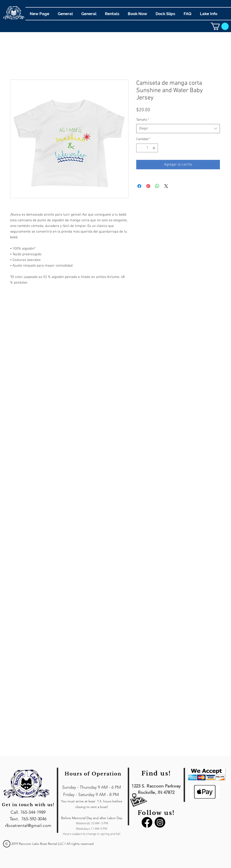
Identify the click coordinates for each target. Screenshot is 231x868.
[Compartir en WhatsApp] (157, 186)
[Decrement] (140, 148)
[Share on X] (166, 186)
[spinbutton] (147, 148)
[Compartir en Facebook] (139, 186)
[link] (220, 26)
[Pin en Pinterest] (148, 186)
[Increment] (154, 148)
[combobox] (178, 129)
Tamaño (143, 120)
